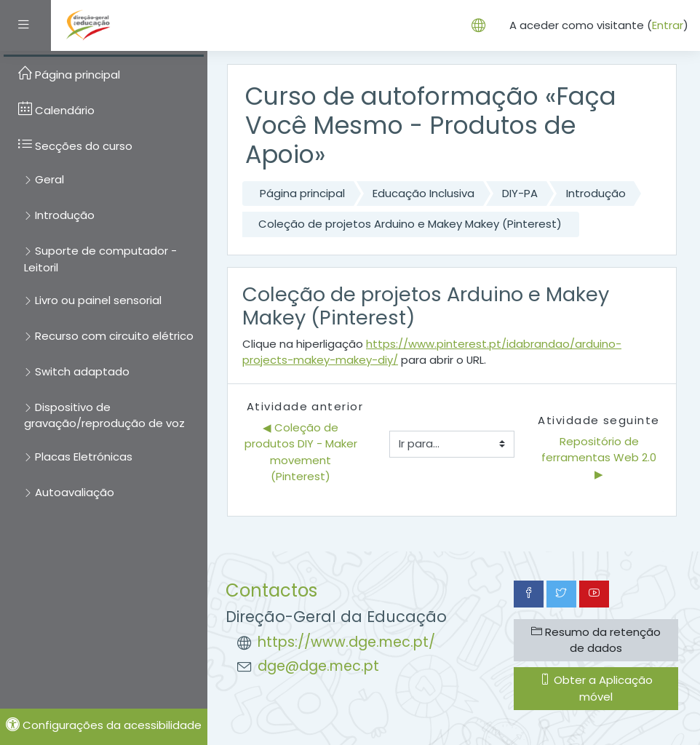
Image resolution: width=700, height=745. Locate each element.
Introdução (596, 193)
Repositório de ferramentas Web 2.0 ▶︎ (600, 458)
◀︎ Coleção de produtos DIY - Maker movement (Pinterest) (302, 452)
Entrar (668, 25)
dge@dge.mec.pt (318, 666)
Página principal (302, 193)
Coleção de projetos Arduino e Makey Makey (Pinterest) (410, 224)
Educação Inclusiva (423, 193)
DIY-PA (520, 193)
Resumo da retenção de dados (596, 640)
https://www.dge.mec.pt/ (346, 642)
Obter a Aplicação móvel (596, 688)
